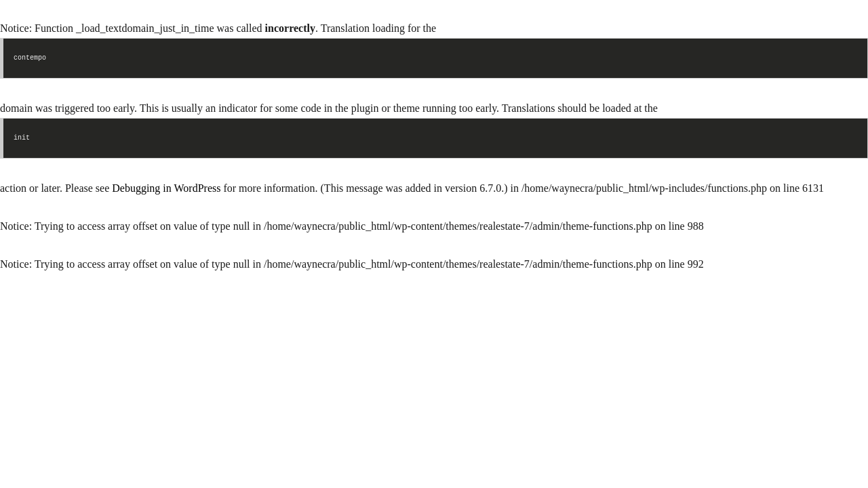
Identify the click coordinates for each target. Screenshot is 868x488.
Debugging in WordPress (166, 188)
